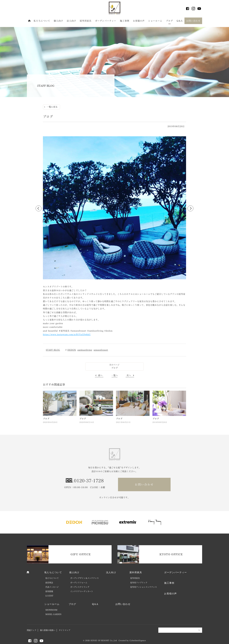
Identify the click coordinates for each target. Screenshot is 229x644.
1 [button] (112, 279)
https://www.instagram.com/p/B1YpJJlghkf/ (67, 334)
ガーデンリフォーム (79, 583)
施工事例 (125, 21)
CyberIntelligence (138, 640)
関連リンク (32, 630)
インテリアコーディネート (82, 591)
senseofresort (101, 350)
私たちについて (42, 21)
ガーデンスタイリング (80, 587)
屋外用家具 (86, 21)
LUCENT (49, 596)
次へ (129, 375)
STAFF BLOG (53, 350)
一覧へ (115, 375)
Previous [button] (39, 208)
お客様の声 (139, 21)
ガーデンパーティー (106, 21)
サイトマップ (65, 630)
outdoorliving (85, 350)
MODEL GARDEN (53, 614)
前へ (100, 375)
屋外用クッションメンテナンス (144, 587)
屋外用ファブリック (139, 583)
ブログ (169, 21)
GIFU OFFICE (81, 554)
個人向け (58, 21)
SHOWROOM (51, 610)
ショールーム (155, 21)
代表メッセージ (52, 587)
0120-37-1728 (89, 481)
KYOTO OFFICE (171, 554)
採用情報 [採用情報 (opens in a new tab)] (49, 591)
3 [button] (117, 279)
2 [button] (114, 279)
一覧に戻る (52, 107)
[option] (114, 208)
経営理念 (49, 583)
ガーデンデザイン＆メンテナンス (84, 578)
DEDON (72, 350)
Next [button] (190, 208)
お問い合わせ (193, 21)
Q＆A (180, 21)
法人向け (71, 21)
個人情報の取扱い (48, 630)
